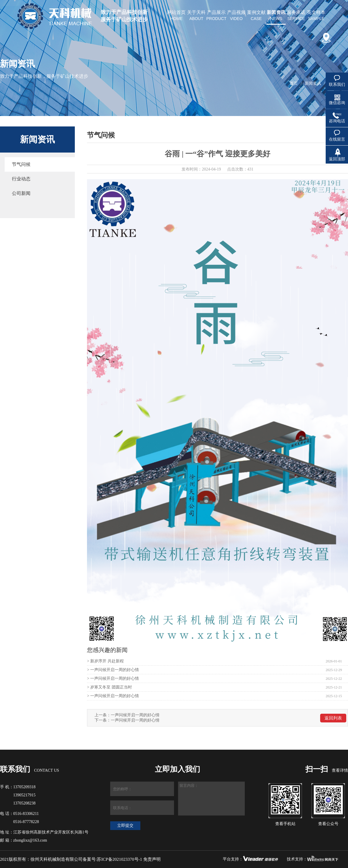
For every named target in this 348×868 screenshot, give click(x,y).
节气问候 (21, 164)
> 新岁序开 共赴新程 (105, 661)
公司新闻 (21, 193)
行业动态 (21, 179)
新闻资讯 (313, 83)
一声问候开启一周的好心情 (135, 715)
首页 (294, 83)
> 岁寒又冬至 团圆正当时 (109, 687)
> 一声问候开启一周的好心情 (113, 670)
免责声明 (152, 859)
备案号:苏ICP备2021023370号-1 (112, 859)
